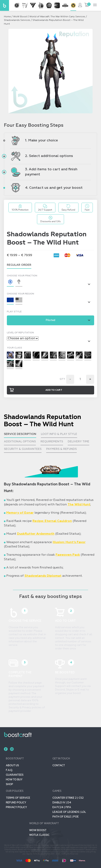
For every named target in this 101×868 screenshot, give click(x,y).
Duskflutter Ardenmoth (36, 534)
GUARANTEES (15, 775)
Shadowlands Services (17, 20)
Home (7, 17)
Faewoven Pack (68, 555)
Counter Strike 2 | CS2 (68, 798)
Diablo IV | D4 (62, 803)
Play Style (14, 312)
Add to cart (54, 390)
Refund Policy (16, 803)
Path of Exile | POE (66, 817)
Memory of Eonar (20, 513)
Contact (59, 766)
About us (12, 766)
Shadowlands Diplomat (43, 576)
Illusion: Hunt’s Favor (69, 542)
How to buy (14, 780)
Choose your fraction (22, 276)
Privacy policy (16, 807)
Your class (14, 348)
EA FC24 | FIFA (62, 807)
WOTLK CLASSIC (39, 835)
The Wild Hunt (79, 504)
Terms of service (18, 798)
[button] (10, 283)
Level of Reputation (20, 333)
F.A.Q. (9, 770)
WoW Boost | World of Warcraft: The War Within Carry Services (49, 17)
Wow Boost (38, 830)
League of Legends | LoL (69, 812)
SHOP (9, 784)
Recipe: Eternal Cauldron (52, 521)
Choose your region (20, 294)
